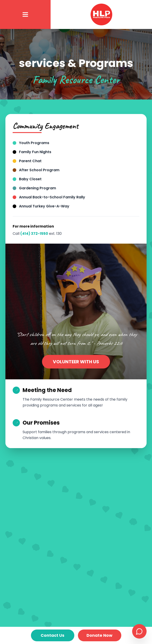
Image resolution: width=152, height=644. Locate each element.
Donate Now (99, 635)
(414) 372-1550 (34, 234)
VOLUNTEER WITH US (76, 362)
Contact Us (53, 635)
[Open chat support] (139, 631)
